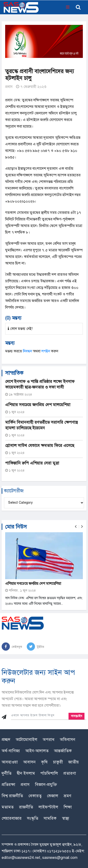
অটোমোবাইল (27, 740)
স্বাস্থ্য (66, 818)
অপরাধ (49, 740)
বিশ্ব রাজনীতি (12, 796)
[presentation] (76, 527)
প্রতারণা (70, 773)
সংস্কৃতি (33, 818)
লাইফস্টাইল (48, 807)
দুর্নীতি (7, 773)
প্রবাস (9, 87)
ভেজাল (53, 796)
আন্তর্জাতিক (63, 751)
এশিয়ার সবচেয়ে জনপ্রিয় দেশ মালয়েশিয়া (38, 405)
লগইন (46, 351)
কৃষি (44, 762)
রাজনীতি (26, 807)
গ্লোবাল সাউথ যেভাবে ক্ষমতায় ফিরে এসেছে (40, 445)
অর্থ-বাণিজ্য (11, 751)
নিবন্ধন (27, 351)
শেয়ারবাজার (12, 818)
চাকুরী (58, 762)
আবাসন (29, 762)
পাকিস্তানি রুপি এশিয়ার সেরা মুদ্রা (32, 463)
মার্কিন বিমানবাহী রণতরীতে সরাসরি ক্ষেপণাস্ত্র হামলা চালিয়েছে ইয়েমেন (41, 425)
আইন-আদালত (37, 751)
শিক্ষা (68, 807)
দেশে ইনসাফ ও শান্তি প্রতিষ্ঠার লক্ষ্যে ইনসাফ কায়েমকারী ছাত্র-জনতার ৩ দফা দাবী (40, 384)
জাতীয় (74, 762)
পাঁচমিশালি (49, 773)
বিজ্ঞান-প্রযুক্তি (46, 785)
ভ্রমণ (67, 796)
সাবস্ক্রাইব (77, 716)
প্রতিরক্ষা (8, 785)
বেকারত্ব (35, 796)
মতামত (8, 807)
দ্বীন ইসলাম (26, 773)
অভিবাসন (68, 740)
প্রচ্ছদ (6, 740)
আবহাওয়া (10, 762)
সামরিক (50, 818)
